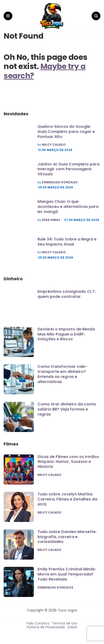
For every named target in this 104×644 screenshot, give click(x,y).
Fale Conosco (38, 623)
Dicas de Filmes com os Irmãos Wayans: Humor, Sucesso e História (68, 462)
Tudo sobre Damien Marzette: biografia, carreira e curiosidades (67, 537)
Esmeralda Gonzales (60, 182)
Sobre (72, 627)
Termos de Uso (65, 623)
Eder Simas (51, 220)
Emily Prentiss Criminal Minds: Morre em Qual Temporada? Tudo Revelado (67, 574)
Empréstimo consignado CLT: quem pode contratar (67, 294)
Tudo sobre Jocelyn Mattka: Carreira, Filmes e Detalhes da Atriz (67, 499)
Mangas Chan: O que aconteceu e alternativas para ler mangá (68, 207)
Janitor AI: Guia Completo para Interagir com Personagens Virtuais (68, 169)
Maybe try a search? (45, 71)
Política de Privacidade (46, 627)
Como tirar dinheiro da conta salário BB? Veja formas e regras (67, 409)
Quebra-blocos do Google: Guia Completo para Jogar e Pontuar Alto (66, 132)
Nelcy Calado (54, 145)
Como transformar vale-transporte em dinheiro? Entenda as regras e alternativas (62, 374)
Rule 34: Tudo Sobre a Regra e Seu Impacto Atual (67, 242)
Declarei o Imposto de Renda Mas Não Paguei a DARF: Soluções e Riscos (66, 334)
